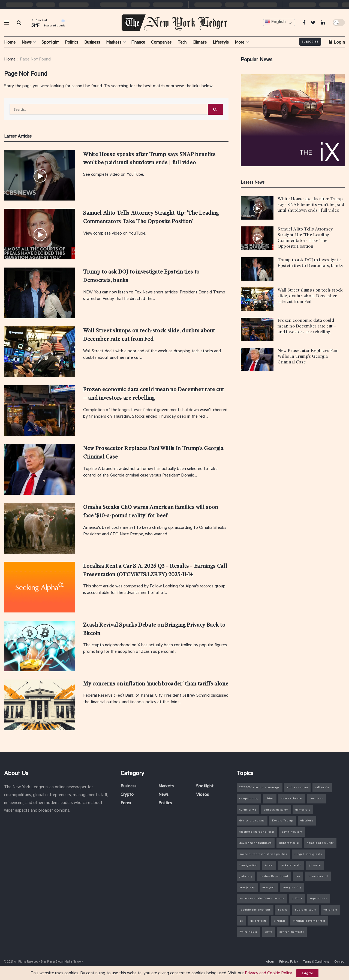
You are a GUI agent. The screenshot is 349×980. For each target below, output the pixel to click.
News (27, 42)
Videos (202, 794)
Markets (114, 42)
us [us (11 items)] (241, 921)
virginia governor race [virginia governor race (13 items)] (309, 921)
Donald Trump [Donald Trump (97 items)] (283, 820)
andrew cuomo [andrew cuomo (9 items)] (297, 787)
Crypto (127, 794)
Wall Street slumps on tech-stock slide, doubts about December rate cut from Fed (310, 296)
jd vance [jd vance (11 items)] (315, 865)
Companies (161, 42)
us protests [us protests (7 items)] (258, 921)
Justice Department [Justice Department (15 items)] (274, 876)
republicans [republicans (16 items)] (319, 898)
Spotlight (50, 42)
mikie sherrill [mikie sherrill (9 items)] (318, 876)
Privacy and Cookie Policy (268, 973)
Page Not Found (35, 59)
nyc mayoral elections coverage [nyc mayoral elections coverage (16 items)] (262, 898)
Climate (200, 42)
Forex (126, 802)
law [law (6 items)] (298, 876)
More (240, 42)
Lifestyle (221, 42)
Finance (138, 42)
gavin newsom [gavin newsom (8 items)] (292, 832)
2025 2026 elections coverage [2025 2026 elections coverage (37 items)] (260, 787)
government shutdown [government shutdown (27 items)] (256, 843)
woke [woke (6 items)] (269, 932)
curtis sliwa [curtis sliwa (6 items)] (248, 810)
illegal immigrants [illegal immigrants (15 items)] (308, 854)
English (275, 22)
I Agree (307, 973)
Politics (72, 42)
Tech (182, 42)
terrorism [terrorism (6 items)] (330, 910)
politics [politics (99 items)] (297, 898)
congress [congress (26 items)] (317, 798)
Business (92, 42)
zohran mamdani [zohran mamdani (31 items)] (292, 932)
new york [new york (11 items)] (269, 887)
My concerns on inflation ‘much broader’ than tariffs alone (156, 684)
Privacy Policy (289, 961)
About (270, 961)
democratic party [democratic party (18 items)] (276, 810)
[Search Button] (215, 109)
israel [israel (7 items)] (269, 865)
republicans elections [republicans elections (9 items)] (255, 910)
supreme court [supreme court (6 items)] (306, 910)
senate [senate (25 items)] (283, 910)
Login (337, 42)
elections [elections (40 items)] (307, 820)
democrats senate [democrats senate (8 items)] (252, 820)
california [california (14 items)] (322, 787)
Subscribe (310, 42)
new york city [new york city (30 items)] (292, 887)
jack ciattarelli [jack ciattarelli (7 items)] (291, 865)
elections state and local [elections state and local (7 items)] (257, 832)
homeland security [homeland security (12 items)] (320, 843)
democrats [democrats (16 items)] (303, 810)
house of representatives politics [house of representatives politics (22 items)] (263, 854)
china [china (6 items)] (270, 798)
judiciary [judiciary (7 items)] (246, 876)
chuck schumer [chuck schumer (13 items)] (292, 798)
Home (10, 42)
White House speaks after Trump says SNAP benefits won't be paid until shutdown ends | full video (311, 205)
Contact (340, 961)
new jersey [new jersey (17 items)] (247, 887)
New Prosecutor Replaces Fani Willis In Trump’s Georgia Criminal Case (308, 356)
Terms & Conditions (316, 961)
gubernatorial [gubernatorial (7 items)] (289, 843)
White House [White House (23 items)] (249, 932)
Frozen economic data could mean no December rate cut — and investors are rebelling (307, 326)
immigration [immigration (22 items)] (249, 865)
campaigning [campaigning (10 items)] (249, 798)
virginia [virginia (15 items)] (280, 921)
